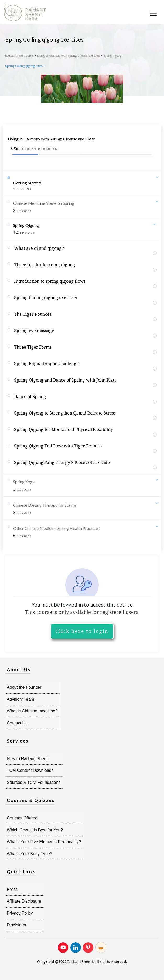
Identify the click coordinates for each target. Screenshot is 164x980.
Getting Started (27, 183)
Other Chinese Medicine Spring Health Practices (56, 528)
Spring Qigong (26, 225)
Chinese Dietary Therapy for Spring (45, 505)
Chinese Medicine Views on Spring (44, 203)
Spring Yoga (24, 482)
